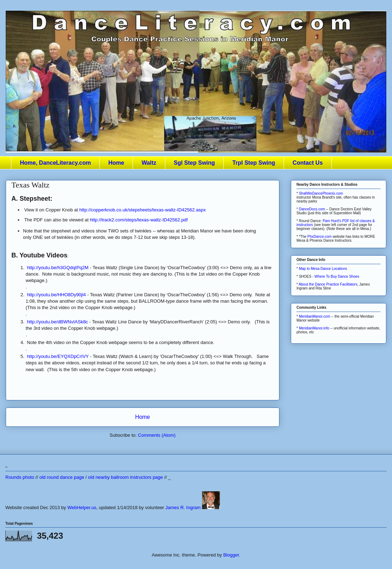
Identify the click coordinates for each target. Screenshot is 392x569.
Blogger (231, 555)
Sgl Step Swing (195, 163)
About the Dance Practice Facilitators (328, 284)
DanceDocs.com (312, 209)
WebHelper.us (82, 508)
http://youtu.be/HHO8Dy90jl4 (56, 295)
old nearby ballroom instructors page (125, 477)
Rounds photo (20, 477)
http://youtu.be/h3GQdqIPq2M (58, 268)
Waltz (149, 163)
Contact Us (308, 163)
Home (116, 163)
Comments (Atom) (157, 435)
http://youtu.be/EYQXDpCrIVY (58, 356)
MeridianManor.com (315, 316)
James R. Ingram (183, 508)
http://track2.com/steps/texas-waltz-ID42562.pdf (139, 220)
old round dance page (62, 477)
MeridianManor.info (314, 328)
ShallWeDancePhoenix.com (321, 193)
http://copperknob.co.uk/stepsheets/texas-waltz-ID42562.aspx (143, 210)
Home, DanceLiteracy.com (55, 163)
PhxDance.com (320, 237)
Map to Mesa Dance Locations (323, 269)
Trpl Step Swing (254, 163)
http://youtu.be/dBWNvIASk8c (58, 322)
